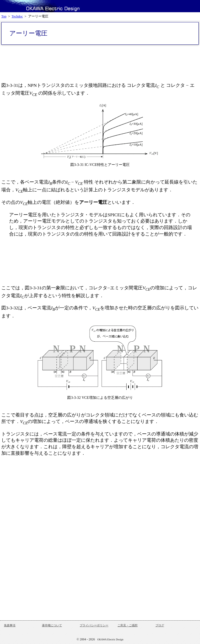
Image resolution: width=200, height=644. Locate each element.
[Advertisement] (100, 63)
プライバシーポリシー (94, 625)
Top (4, 16)
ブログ (160, 625)
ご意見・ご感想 (127, 625)
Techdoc (17, 16)
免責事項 (10, 625)
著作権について (52, 625)
